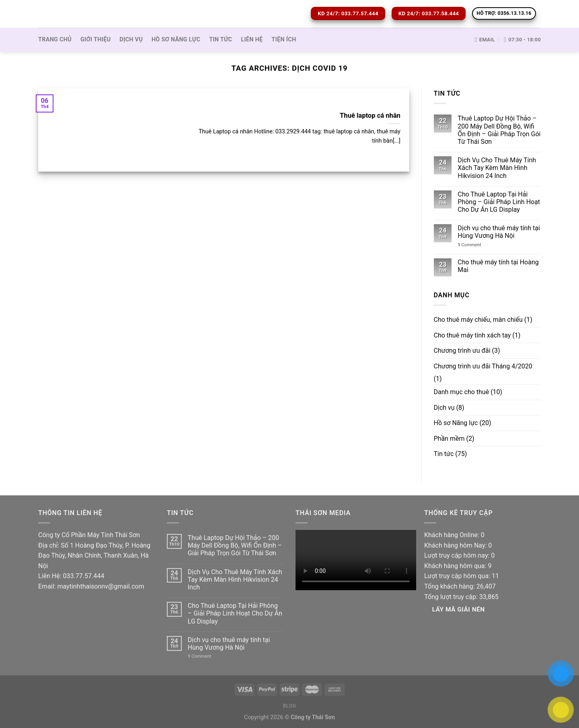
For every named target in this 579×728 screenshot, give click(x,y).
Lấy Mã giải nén (459, 609)
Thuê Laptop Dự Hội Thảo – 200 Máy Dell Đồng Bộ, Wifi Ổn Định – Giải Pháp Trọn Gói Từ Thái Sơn (499, 130)
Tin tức (221, 40)
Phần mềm (449, 439)
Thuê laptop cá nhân (370, 116)
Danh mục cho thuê (462, 392)
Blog (289, 706)
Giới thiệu (95, 40)
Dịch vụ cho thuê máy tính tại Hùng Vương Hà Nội (499, 232)
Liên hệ (252, 40)
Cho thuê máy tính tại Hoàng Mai (498, 266)
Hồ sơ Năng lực (176, 40)
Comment (469, 245)
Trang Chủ (55, 40)
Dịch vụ (131, 40)
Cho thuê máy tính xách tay (472, 335)
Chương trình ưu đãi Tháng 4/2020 (483, 366)
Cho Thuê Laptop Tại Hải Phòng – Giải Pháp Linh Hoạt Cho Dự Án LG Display (499, 202)
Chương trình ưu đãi (462, 351)
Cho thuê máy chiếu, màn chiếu (478, 320)
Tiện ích (284, 40)
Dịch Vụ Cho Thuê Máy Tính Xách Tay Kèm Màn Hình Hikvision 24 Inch (497, 168)
